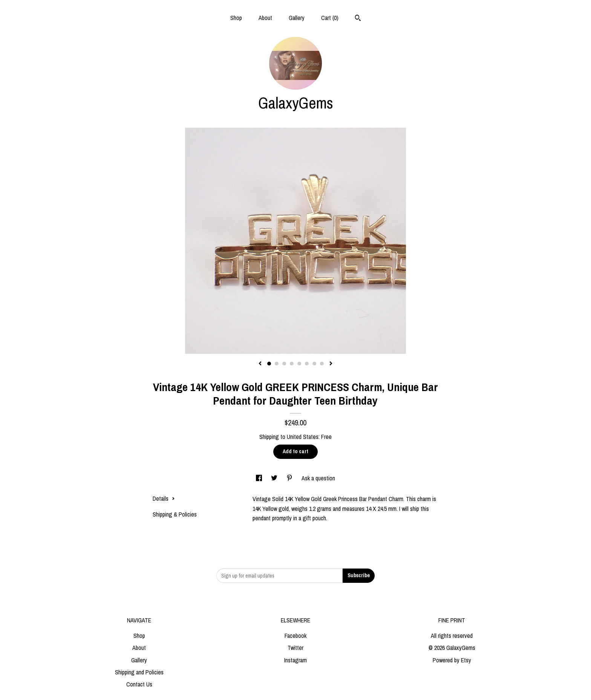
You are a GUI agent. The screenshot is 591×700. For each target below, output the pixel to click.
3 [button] (284, 364)
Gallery (297, 18)
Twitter (295, 648)
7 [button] (314, 364)
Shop (236, 18)
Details (164, 498)
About (265, 18)
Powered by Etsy (452, 660)
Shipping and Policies (139, 672)
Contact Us (139, 684)
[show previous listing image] (260, 364)
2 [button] (277, 364)
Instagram (295, 660)
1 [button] (269, 364)
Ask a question (318, 478)
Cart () (330, 18)
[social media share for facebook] (260, 478)
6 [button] (307, 364)
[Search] (358, 19)
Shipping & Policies (175, 514)
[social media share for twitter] (275, 478)
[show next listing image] (331, 364)
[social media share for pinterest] (290, 478)
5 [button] (299, 364)
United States (303, 437)
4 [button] (292, 364)
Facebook (295, 636)
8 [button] (322, 364)
